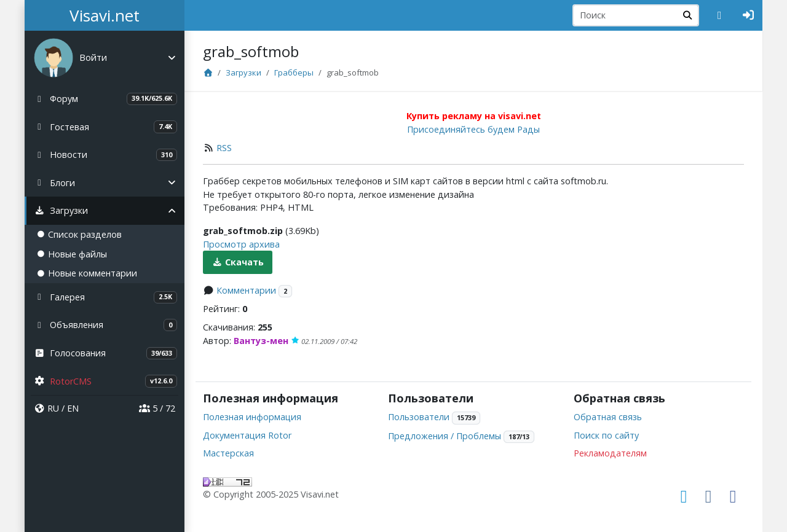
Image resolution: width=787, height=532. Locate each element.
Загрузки (243, 72)
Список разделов (79, 234)
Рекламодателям (610, 453)
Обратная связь (608, 417)
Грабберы (294, 72)
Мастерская (228, 453)
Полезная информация (252, 417)
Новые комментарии (87, 273)
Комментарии (246, 290)
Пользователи (419, 417)
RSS (224, 148)
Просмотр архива (241, 244)
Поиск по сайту (606, 435)
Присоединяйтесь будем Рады (473, 129)
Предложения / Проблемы (445, 436)
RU (53, 408)
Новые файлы (72, 254)
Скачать (238, 262)
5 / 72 (157, 408)
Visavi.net (105, 15)
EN (73, 408)
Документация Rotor (247, 435)
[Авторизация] (749, 15)
